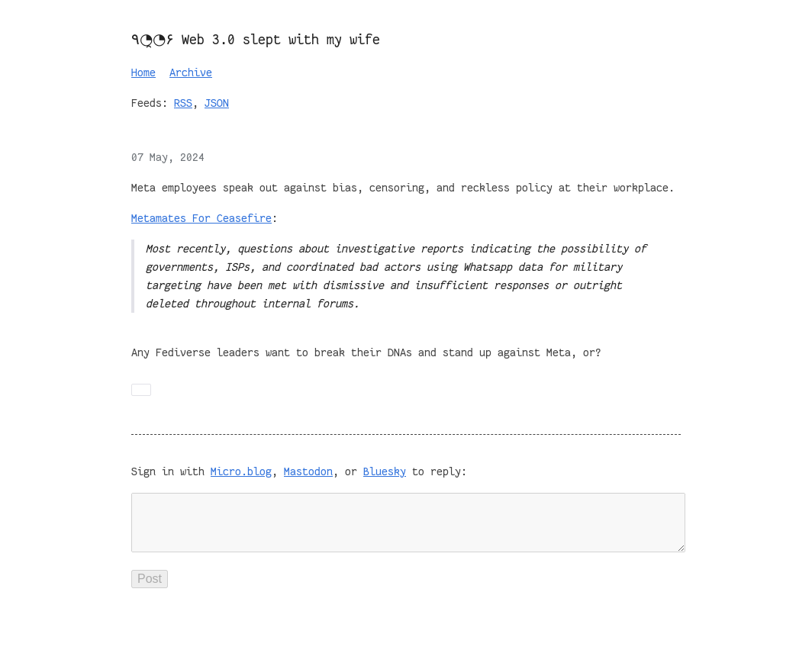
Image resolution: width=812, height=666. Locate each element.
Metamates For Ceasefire (201, 218)
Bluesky (385, 471)
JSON (217, 103)
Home (143, 72)
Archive (191, 72)
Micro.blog (241, 471)
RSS (183, 103)
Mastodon (308, 471)
